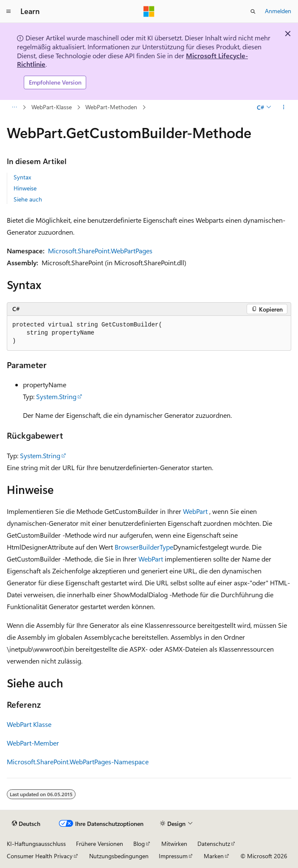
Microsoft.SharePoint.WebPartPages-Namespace (78, 762)
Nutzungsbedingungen (119, 856)
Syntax (22, 177)
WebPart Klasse (29, 724)
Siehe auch (28, 199)
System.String (56, 396)
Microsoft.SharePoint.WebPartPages (100, 251)
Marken (214, 856)
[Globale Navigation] (8, 11)
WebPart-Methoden (111, 107)
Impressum (173, 856)
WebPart (195, 511)
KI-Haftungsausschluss (36, 844)
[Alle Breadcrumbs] (14, 107)
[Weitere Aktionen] (284, 107)
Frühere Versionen (100, 844)
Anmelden (278, 11)
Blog (139, 844)
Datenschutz (214, 844)
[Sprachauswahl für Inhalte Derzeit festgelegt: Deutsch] (26, 824)
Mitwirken (174, 844)
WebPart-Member (33, 743)
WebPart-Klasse (52, 107)
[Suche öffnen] (253, 11)
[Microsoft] (149, 11)
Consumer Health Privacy (40, 856)
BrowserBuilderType (144, 547)
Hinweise (25, 188)
